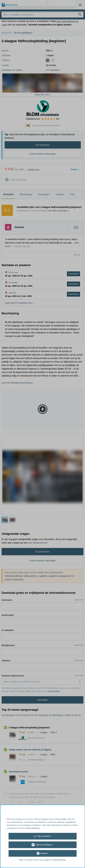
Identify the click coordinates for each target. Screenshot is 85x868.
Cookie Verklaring (32, 828)
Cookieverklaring (58, 860)
